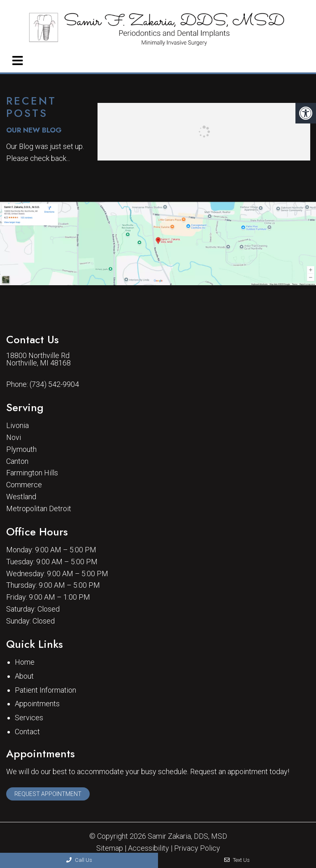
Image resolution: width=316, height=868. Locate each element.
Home (25, 662)
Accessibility (149, 848)
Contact (27, 732)
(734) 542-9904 (54, 384)
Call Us (79, 860)
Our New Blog (34, 130)
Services (29, 718)
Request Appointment (48, 794)
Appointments (37, 704)
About (24, 676)
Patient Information (45, 690)
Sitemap (110, 848)
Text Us (237, 860)
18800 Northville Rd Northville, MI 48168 (38, 359)
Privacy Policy (197, 848)
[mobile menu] (17, 61)
